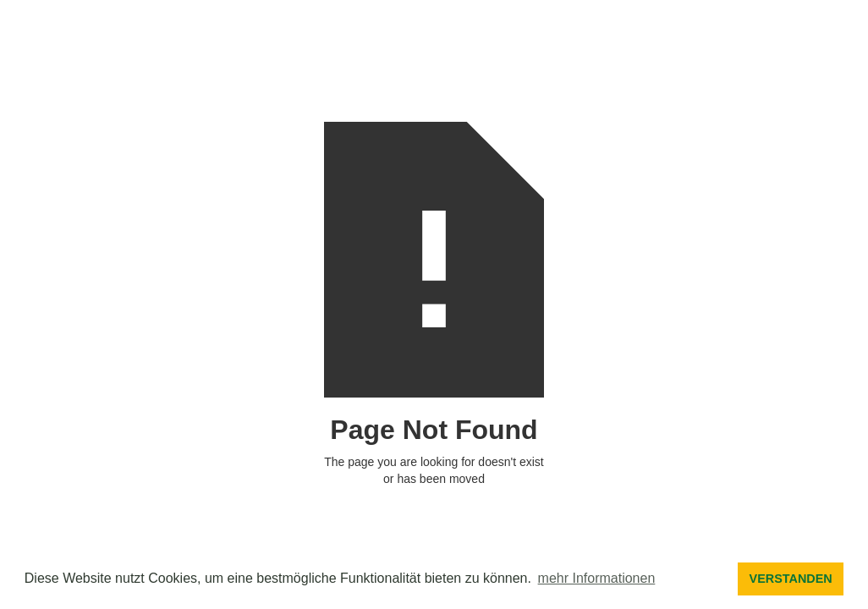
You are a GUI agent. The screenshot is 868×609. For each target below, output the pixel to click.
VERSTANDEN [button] (791, 579)
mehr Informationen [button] (597, 578)
